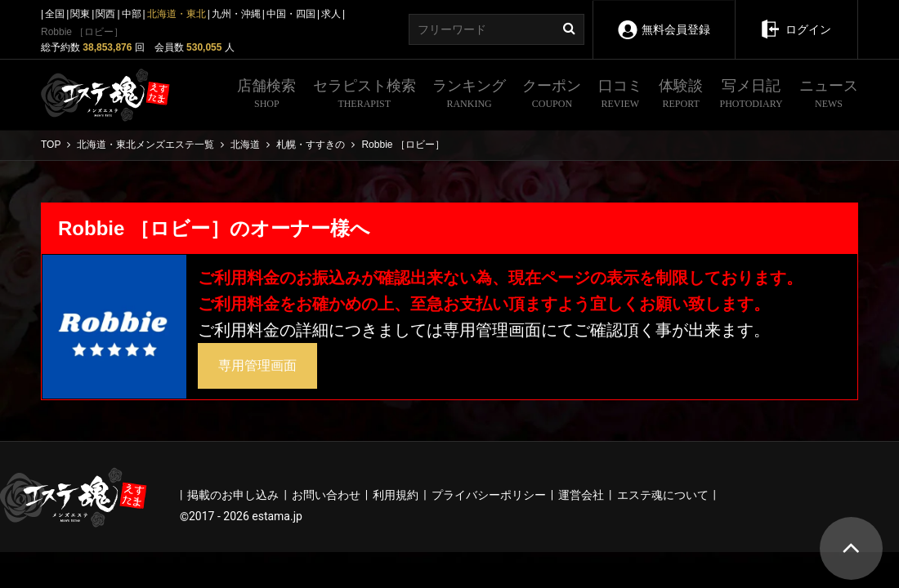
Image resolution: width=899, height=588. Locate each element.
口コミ (620, 96)
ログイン (796, 18)
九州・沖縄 (236, 14)
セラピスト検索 (365, 96)
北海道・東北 (177, 14)
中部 (132, 14)
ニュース (829, 96)
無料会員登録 (663, 18)
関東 (80, 14)
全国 (55, 14)
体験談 (681, 96)
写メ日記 (751, 96)
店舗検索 (266, 96)
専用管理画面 (257, 365)
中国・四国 (291, 14)
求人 (331, 14)
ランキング (469, 96)
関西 (105, 14)
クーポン (552, 96)
